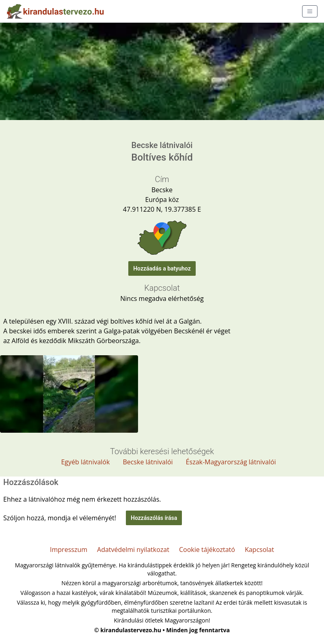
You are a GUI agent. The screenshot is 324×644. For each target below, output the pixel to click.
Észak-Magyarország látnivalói (231, 462)
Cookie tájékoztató (207, 550)
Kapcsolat (259, 550)
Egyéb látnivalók (85, 462)
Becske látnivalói (148, 462)
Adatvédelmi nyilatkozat (133, 550)
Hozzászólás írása (154, 518)
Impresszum (69, 550)
